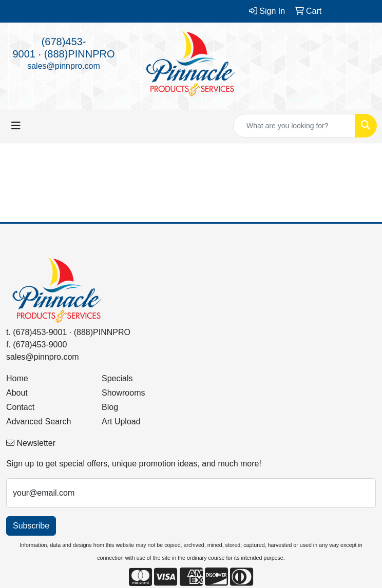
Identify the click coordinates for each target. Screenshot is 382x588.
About (17, 393)
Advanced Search (39, 422)
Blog (110, 407)
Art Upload (121, 422)
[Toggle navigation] (16, 126)
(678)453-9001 (40, 332)
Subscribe (31, 526)
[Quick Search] (294, 126)
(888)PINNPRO (80, 54)
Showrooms (123, 393)
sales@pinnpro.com (64, 66)
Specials (117, 378)
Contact (20, 407)
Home (17, 378)
